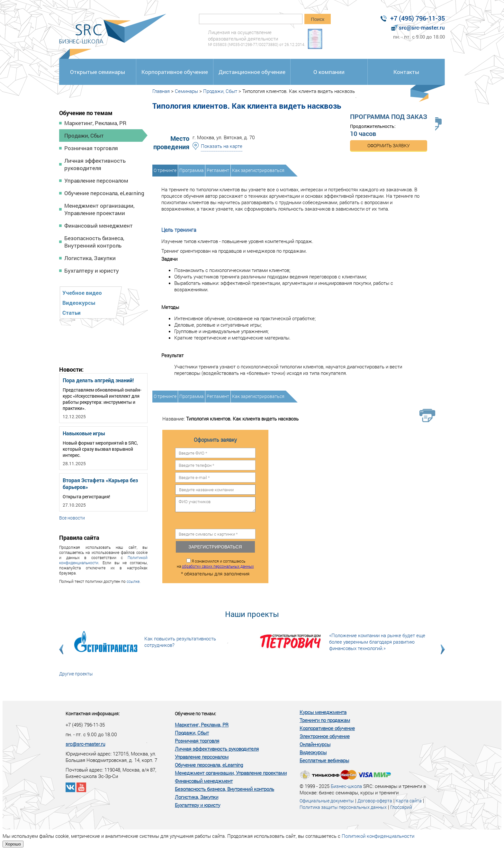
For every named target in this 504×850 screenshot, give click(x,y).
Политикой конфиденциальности (378, 836)
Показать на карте (222, 146)
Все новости (72, 518)
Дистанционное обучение (252, 72)
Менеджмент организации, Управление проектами (99, 209)
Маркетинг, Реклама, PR (95, 123)
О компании (329, 72)
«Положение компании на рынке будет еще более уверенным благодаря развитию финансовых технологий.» (377, 642)
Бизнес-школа (346, 786)
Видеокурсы (79, 303)
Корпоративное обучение (175, 72)
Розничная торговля (91, 148)
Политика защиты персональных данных (343, 807)
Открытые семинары (98, 72)
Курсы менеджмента (323, 712)
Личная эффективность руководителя (95, 164)
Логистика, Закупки (90, 258)
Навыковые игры (84, 433)
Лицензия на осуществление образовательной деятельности (257, 38)
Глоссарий (401, 807)
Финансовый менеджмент (99, 226)
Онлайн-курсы (315, 744)
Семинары (186, 91)
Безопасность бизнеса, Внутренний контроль (94, 242)
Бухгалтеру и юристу (92, 271)
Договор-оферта (375, 801)
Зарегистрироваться (215, 547)
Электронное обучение (325, 736)
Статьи (72, 313)
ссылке (133, 581)
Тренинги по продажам (325, 720)
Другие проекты (76, 674)
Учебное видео (82, 293)
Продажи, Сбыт (84, 136)
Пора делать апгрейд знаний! (98, 380)
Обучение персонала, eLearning (104, 193)
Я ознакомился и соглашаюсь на (215, 564)
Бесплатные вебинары (324, 760)
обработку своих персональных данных (218, 566)
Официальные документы (327, 801)
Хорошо (13, 844)
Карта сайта (409, 801)
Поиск (318, 19)
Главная (161, 91)
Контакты (406, 72)
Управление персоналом (96, 181)
